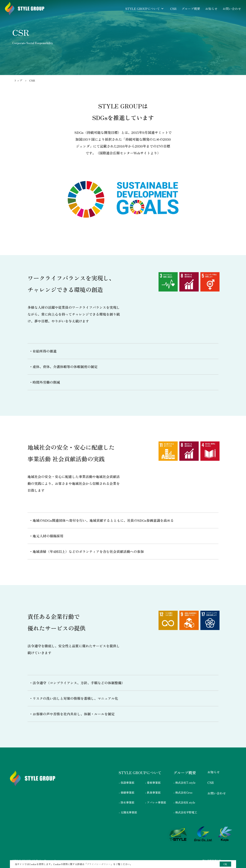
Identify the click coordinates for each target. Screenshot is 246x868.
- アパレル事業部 (156, 802)
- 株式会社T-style (184, 783)
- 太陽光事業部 (128, 812)
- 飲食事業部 (153, 792)
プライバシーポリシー (99, 864)
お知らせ (214, 772)
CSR (211, 783)
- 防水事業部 (127, 802)
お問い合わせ (217, 793)
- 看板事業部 (153, 783)
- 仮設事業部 (127, 783)
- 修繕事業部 (127, 792)
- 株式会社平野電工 (185, 812)
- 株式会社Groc (183, 792)
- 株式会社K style (184, 802)
